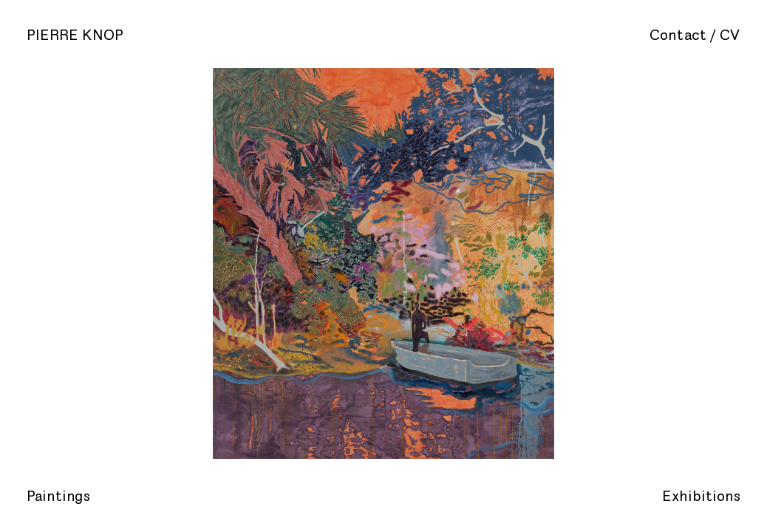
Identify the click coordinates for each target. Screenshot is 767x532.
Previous (153, 266)
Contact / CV (695, 35)
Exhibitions (701, 497)
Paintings (58, 497)
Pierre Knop (75, 35)
